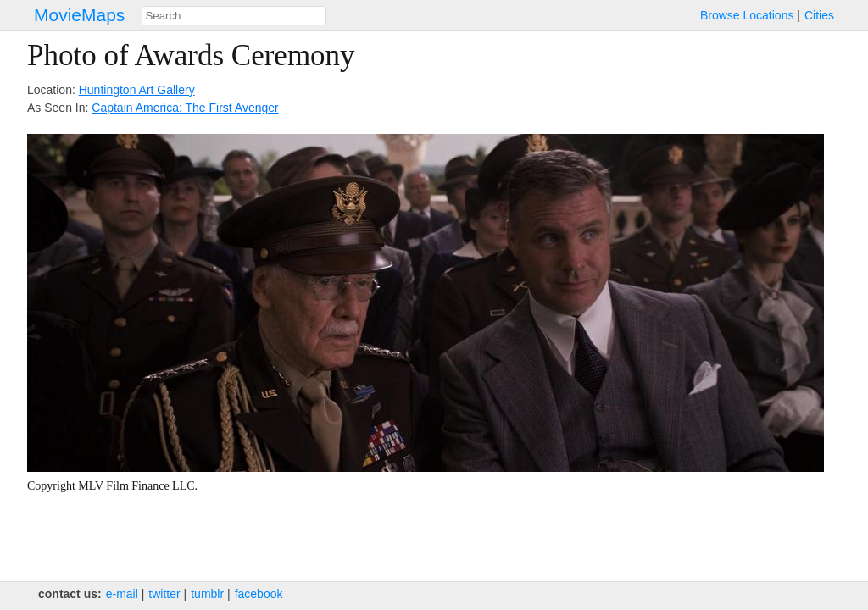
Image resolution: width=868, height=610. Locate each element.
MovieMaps (79, 15)
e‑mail (122, 594)
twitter (164, 594)
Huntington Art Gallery (137, 90)
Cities (819, 15)
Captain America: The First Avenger (185, 108)
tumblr (207, 594)
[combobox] (234, 16)
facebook (259, 594)
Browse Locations (747, 15)
